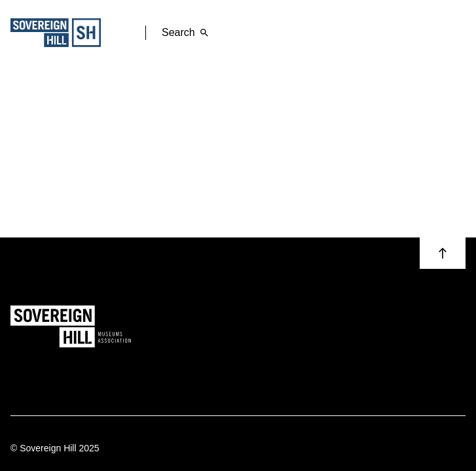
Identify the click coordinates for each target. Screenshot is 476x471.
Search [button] (188, 33)
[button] (443, 253)
